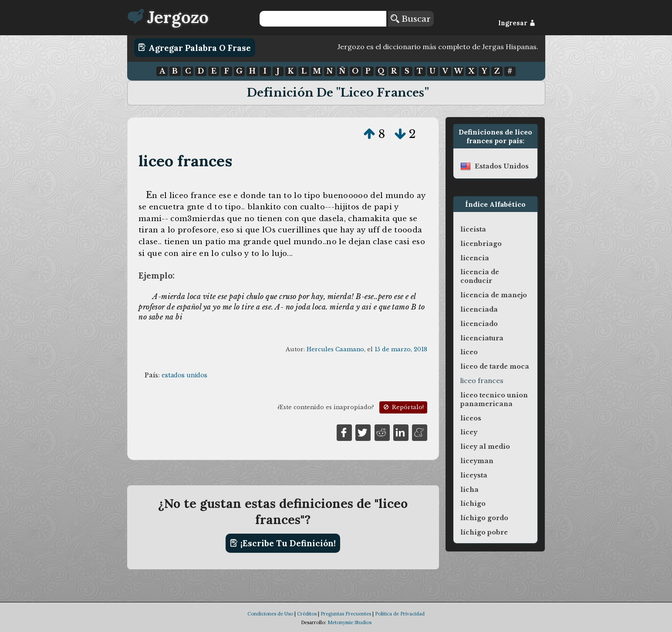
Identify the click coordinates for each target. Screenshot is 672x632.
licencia (475, 258)
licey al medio (485, 447)
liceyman (477, 461)
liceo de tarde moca (495, 366)
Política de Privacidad (400, 614)
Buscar (411, 19)
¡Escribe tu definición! (283, 543)
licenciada (479, 309)
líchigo (473, 504)
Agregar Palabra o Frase (194, 47)
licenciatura (482, 338)
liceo (469, 352)
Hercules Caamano (335, 349)
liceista (473, 229)
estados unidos (184, 375)
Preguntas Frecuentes (346, 614)
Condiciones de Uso (270, 614)
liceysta (474, 475)
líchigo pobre (484, 532)
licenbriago (481, 244)
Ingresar (517, 23)
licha (469, 490)
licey (469, 432)
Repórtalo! (403, 407)
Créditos (307, 614)
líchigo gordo (484, 518)
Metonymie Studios (350, 622)
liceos (471, 418)
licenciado (479, 324)
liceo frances (185, 161)
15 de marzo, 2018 (401, 349)
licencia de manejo (494, 295)
